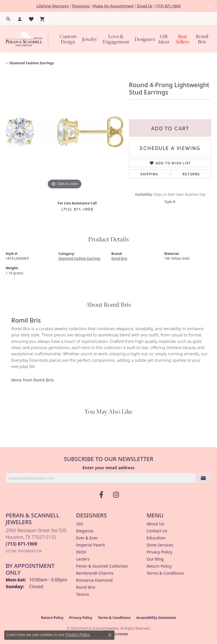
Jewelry (90, 39)
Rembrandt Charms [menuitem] (95, 573)
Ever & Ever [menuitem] (87, 538)
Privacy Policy (160, 552)
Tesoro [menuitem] (82, 594)
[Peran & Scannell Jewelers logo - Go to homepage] (28, 39)
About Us (155, 524)
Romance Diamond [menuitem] (94, 580)
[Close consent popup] (110, 635)
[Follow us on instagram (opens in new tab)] (116, 495)
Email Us (145, 6)
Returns (191, 174)
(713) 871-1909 (168, 6)
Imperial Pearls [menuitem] (90, 545)
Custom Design (68, 39)
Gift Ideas (164, 39)
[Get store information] (24, 551)
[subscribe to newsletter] (203, 478)
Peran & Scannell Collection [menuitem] (102, 566)
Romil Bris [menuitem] (86, 587)
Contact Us (157, 531)
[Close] (210, 6)
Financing (81, 6)
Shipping (149, 174)
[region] (64, 132)
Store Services (160, 545)
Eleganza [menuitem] (84, 531)
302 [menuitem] (80, 524)
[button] (8, 19)
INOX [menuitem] (81, 552)
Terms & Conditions (165, 573)
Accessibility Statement (156, 618)
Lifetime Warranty (53, 6)
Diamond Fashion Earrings (32, 63)
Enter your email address (109, 467)
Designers (145, 39)
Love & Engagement (116, 39)
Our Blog (155, 559)
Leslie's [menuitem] (83, 559)
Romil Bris (202, 39)
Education (156, 538)
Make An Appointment (113, 6)
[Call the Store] (21, 544)
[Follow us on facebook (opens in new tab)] (101, 495)
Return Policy (159, 566)
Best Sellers (182, 39)
